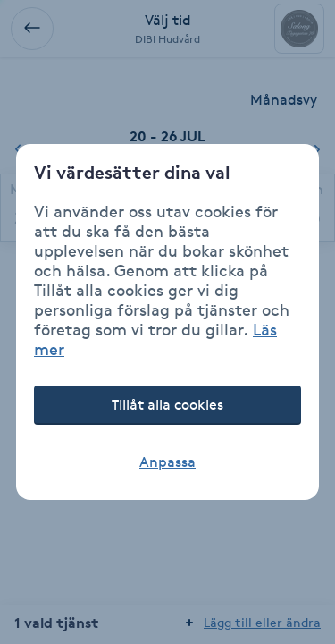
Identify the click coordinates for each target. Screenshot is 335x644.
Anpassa (167, 462)
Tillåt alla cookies (167, 405)
